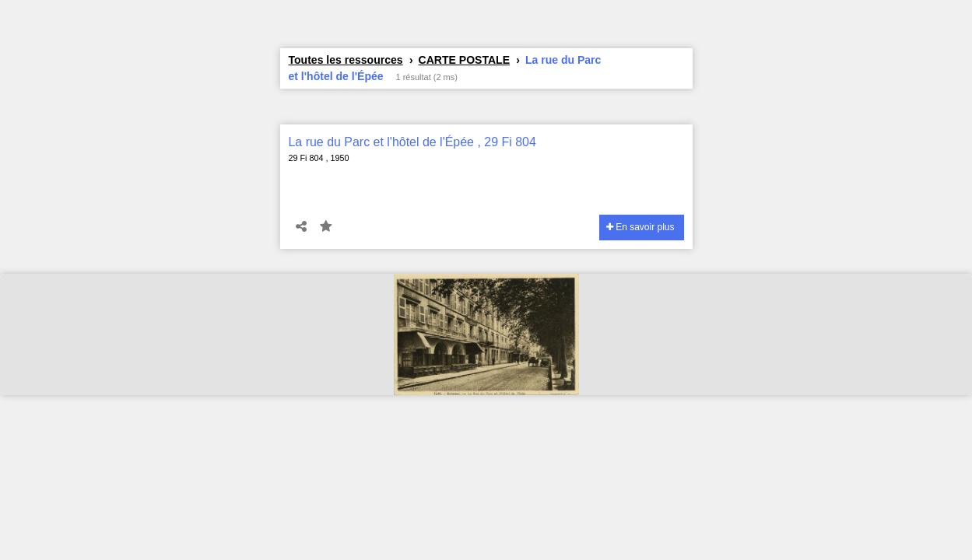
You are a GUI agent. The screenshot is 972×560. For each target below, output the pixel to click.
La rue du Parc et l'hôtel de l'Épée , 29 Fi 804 (412, 142)
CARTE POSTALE (464, 60)
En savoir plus (640, 227)
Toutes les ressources (346, 60)
